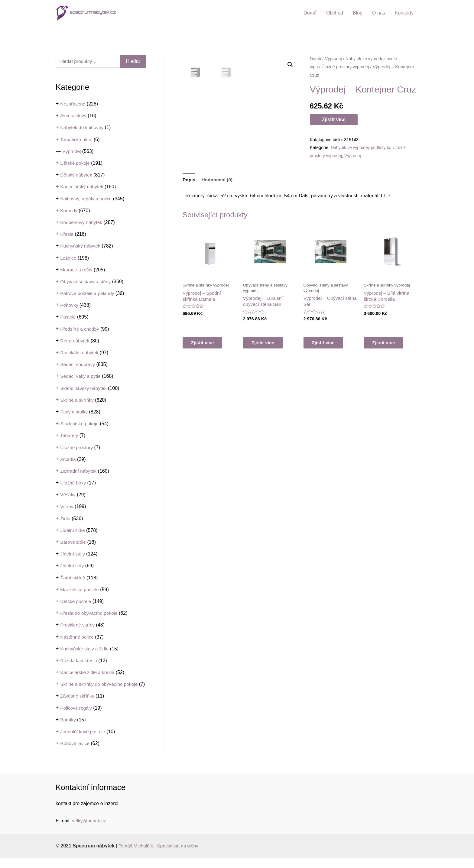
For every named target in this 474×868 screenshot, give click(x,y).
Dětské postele (76, 602)
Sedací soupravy (78, 365)
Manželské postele (80, 590)
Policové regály (77, 718)
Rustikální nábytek (80, 353)
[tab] (189, 225)
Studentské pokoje (80, 424)
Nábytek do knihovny (83, 128)
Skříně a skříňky (78, 400)
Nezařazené (73, 104)
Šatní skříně (73, 578)
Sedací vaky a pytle (81, 376)
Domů (310, 13)
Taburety (69, 436)
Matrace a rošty (77, 270)
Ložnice (68, 258)
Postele (68, 317)
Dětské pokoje (75, 163)
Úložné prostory (77, 447)
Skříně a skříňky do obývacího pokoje (100, 684)
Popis (189, 225)
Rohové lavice (75, 753)
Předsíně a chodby (80, 329)
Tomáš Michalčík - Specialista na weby (160, 856)
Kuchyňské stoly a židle (85, 649)
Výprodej (72, 152)
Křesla (67, 234)
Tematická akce (77, 140)
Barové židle (73, 542)
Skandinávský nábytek (84, 388)
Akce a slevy (74, 116)
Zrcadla (68, 460)
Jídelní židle (73, 531)
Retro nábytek (75, 341)
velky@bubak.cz (90, 831)
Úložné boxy (73, 483)
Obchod (335, 13)
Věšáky (68, 495)
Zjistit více (334, 120)
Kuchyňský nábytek (81, 246)
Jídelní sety (72, 566)
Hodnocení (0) (218, 225)
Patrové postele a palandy (88, 294)
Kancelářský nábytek (83, 187)
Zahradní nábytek (79, 471)
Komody (69, 211)
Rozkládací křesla (79, 661)
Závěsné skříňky (78, 706)
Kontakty (404, 13)
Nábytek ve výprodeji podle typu (362, 147)
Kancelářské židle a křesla (88, 673)
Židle (65, 519)
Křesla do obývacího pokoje (90, 613)
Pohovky (69, 305)
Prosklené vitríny (78, 625)
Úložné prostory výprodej (347, 67)
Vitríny (67, 507)
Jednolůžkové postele (83, 742)
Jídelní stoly (73, 554)
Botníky (68, 730)
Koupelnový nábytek (82, 223)
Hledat (133, 61)
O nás (379, 13)
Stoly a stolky (74, 412)
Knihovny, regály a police (87, 199)
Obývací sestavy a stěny (86, 282)
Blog (358, 13)
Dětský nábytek (77, 175)
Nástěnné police (78, 637)
